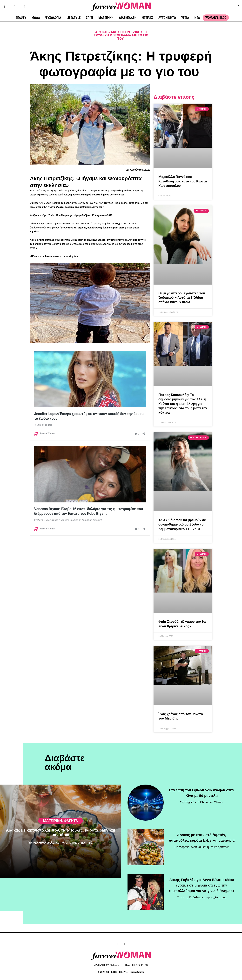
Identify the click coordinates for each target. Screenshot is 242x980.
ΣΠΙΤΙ (89, 18)
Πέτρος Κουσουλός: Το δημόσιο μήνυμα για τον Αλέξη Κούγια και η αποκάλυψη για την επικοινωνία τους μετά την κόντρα (183, 404)
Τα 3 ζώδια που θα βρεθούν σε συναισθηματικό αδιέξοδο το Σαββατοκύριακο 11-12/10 (182, 524)
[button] (238, 7)
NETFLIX (147, 18)
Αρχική (101, 32)
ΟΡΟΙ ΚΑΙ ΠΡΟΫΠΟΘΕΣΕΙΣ (106, 965)
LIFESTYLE (74, 18)
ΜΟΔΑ (36, 18)
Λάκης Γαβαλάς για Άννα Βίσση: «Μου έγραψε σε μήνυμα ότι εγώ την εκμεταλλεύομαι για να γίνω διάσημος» (202, 884)
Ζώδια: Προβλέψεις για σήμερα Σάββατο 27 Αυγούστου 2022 (82, 215)
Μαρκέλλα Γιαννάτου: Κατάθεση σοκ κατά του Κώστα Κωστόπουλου (183, 181)
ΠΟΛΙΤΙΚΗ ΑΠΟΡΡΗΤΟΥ (137, 965)
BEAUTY (21, 18)
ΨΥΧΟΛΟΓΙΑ (53, 18)
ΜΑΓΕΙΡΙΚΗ (106, 18)
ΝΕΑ (197, 18)
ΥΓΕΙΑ (185, 18)
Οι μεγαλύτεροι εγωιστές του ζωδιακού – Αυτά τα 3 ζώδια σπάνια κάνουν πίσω (182, 298)
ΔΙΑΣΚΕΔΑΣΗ (128, 18)
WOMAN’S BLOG (216, 18)
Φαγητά (71, 837)
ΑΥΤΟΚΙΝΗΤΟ (167, 18)
